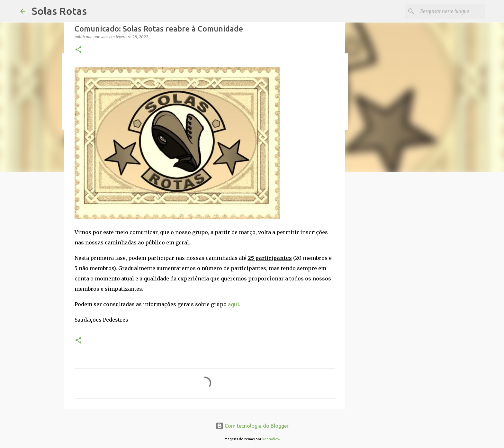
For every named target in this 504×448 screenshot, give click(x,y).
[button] (78, 50)
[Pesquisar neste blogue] (451, 11)
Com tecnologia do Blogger (252, 426)
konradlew (271, 439)
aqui (234, 304)
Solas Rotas (59, 11)
